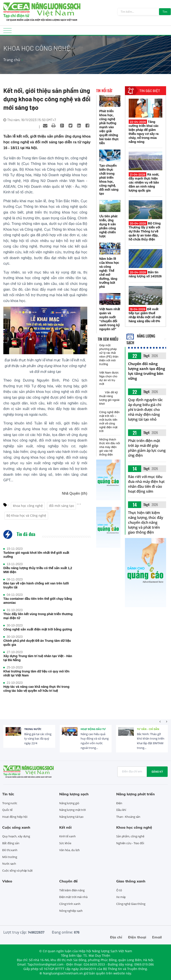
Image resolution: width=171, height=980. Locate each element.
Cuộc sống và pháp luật (17, 870)
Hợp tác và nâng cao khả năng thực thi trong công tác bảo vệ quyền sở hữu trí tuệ (36, 689)
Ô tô (119, 890)
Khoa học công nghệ (134, 827)
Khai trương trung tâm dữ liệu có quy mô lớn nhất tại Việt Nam (36, 673)
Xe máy (121, 897)
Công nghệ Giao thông (131, 904)
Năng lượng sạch (74, 794)
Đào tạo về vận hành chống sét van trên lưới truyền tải (36, 585)
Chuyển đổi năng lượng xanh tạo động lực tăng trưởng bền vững (147, 371)
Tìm (165, 12)
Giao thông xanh (131, 881)
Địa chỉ (116, 937)
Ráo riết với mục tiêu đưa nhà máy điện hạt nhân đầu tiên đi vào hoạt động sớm (146, 484)
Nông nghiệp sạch (71, 911)
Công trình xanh (70, 904)
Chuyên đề (68, 881)
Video (7, 881)
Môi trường (10, 857)
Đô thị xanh (10, 850)
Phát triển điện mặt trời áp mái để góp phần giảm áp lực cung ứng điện (147, 448)
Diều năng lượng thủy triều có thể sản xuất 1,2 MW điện (38, 570)
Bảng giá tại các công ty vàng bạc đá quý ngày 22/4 (38, 739)
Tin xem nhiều (108, 339)
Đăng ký (157, 772)
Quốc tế (7, 810)
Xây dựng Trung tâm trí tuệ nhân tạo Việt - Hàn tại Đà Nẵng (38, 658)
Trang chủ (12, 60)
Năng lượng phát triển (135, 794)
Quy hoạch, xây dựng (16, 836)
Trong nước (33, 729)
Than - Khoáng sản (128, 817)
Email (157, 937)
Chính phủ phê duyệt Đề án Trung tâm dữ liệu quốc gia (37, 643)
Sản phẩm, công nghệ (130, 836)
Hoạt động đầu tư (93, 729)
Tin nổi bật (104, 91)
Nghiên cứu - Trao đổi (130, 843)
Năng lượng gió (69, 803)
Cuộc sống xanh (16, 827)
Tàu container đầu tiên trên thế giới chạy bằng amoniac (38, 601)
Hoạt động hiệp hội (15, 817)
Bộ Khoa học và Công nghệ (26, 515)
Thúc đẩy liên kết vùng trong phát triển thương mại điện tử (38, 616)
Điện (119, 803)
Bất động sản (11, 843)
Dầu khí (121, 810)
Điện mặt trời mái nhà (73, 897)
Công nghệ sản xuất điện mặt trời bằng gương (38, 629)
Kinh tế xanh (67, 836)
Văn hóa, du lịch (69, 850)
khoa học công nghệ (28, 506)
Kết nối (65, 827)
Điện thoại (137, 937)
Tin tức (8, 794)
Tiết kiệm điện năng (72, 890)
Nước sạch (9, 864)
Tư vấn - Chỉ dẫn (148, 729)
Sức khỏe (65, 843)
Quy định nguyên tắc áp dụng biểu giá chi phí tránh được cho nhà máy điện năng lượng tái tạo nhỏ (145, 410)
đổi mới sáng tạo (61, 506)
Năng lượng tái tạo (71, 817)
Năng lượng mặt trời (72, 810)
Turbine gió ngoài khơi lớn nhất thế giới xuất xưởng (36, 555)
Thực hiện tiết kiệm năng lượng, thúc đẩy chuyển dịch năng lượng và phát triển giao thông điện (146, 522)
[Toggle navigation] (7, 32)
